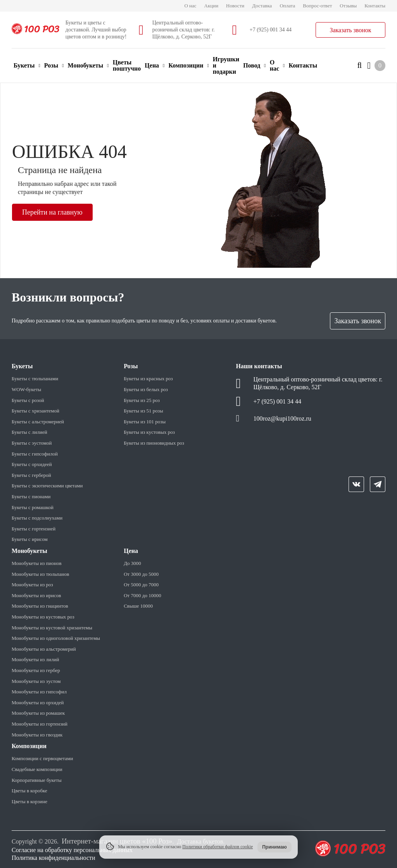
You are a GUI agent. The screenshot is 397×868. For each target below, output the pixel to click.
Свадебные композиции (37, 769)
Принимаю (274, 847)
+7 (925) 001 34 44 (271, 30)
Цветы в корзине (29, 801)
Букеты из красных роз (148, 379)
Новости (235, 6)
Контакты (375, 6)
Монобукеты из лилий (35, 659)
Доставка (262, 6)
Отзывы (348, 6)
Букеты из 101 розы (145, 422)
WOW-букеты (26, 389)
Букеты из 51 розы (143, 411)
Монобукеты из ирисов (36, 595)
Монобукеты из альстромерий (44, 649)
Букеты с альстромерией (38, 422)
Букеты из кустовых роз (149, 432)
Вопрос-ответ (317, 6)
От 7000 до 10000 (142, 595)
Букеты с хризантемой (35, 411)
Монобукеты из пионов (37, 563)
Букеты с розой (28, 400)
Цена (154, 65)
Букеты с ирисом (30, 539)
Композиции (188, 65)
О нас (190, 6)
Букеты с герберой (31, 475)
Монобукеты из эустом (36, 681)
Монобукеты (88, 65)
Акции (211, 6)
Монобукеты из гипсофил (39, 692)
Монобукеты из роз (32, 585)
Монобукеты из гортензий (40, 724)
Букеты (27, 65)
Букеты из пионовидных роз (154, 443)
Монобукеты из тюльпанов (40, 574)
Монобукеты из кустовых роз (43, 617)
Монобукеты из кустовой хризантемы (52, 628)
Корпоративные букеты (37, 780)
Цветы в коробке (29, 791)
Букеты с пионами (31, 496)
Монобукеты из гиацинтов (40, 606)
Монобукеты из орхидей (38, 703)
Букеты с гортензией (34, 529)
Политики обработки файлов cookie (217, 847)
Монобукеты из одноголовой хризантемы (56, 638)
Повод (255, 65)
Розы (54, 65)
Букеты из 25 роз (142, 400)
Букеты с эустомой (32, 443)
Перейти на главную (52, 212)
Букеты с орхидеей (32, 464)
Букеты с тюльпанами (35, 379)
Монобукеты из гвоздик (37, 735)
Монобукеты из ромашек (38, 713)
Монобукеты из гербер (36, 670)
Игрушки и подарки (226, 65)
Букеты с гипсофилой (35, 454)
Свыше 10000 (138, 606)
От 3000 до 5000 (141, 574)
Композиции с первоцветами (42, 758)
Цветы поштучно (127, 65)
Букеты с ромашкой (33, 507)
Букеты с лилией (29, 432)
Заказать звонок (350, 30)
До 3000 (132, 563)
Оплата (287, 6)
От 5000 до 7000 (141, 585)
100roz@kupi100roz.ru (282, 418)
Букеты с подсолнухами (37, 518)
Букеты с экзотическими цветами (47, 486)
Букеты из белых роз (146, 389)
